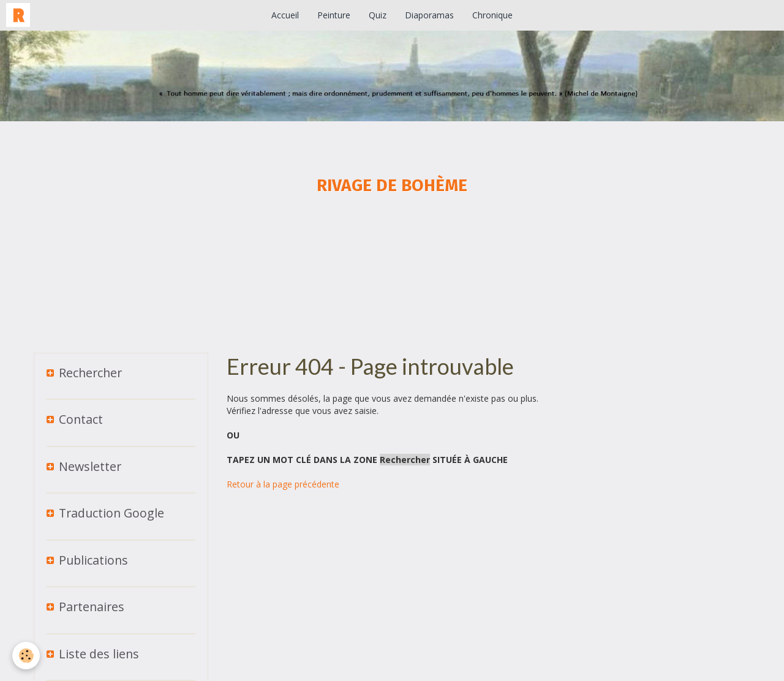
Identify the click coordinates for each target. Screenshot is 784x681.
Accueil (285, 15)
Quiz (378, 15)
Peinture (334, 15)
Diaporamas (429, 15)
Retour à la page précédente (283, 484)
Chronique (492, 15)
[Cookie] (26, 656)
